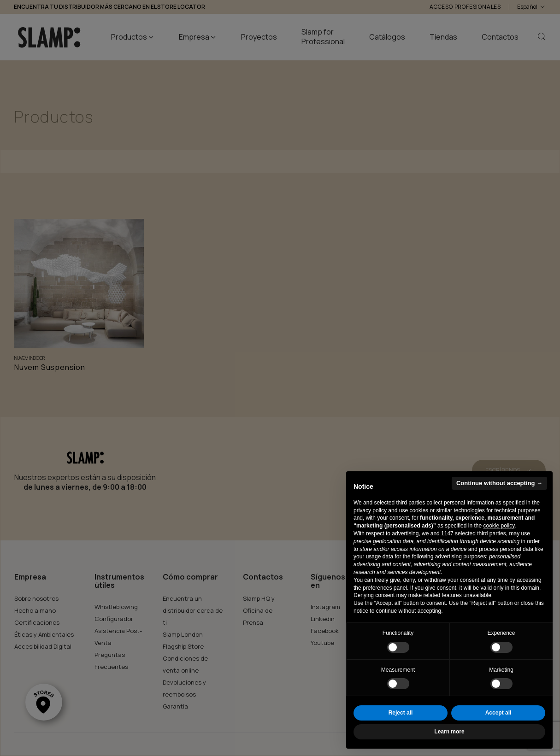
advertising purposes (461, 557)
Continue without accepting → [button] (499, 483)
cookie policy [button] (499, 526)
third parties (492, 533)
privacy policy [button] (370, 510)
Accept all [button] (498, 713)
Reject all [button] (401, 713)
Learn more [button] (449, 732)
